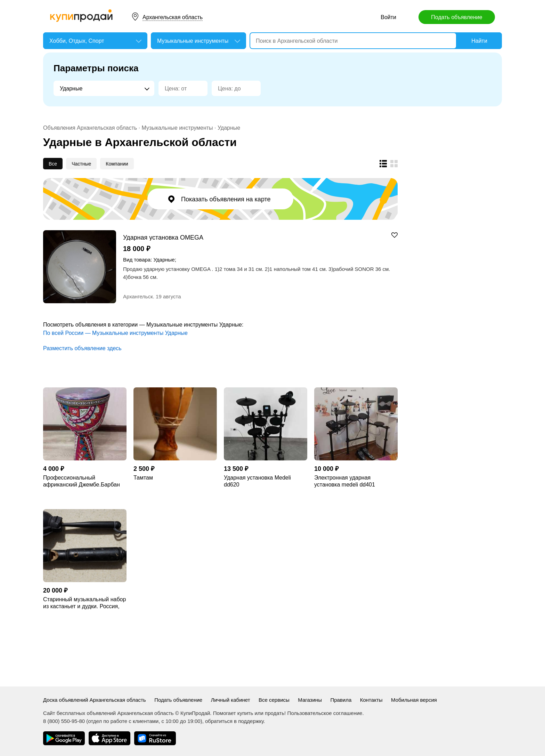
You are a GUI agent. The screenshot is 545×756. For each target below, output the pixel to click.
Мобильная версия (414, 700)
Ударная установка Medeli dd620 (257, 481)
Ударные (229, 128)
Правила (341, 700)
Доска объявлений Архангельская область (95, 700)
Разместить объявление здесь (82, 348)
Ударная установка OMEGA (163, 237)
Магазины (310, 700)
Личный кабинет (231, 700)
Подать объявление (457, 17)
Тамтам (143, 478)
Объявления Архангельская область (90, 128)
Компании (117, 164)
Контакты (371, 700)
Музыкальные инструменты (177, 128)
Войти (388, 17)
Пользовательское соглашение (325, 713)
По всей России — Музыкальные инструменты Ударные (115, 333)
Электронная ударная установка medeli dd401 (345, 481)
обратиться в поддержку (234, 721)
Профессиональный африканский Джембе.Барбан (82, 481)
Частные (81, 164)
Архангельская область (173, 17)
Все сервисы (274, 700)
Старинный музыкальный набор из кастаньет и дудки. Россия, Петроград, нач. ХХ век (84, 603)
